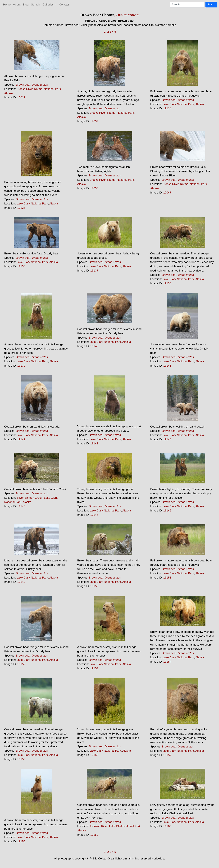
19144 (167, 439)
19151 (167, 578)
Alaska (9, 93)
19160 (167, 826)
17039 (94, 121)
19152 (21, 664)
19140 (94, 346)
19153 (94, 668)
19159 (94, 835)
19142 (21, 439)
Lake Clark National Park (178, 104)
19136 (21, 266)
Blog (26, 4)
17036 (94, 188)
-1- (105, 32)
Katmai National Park (48, 89)
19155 (21, 759)
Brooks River (25, 89)
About (17, 4)
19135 (21, 208)
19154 (167, 662)
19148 (167, 510)
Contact (64, 4)
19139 (21, 366)
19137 (94, 271)
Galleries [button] (48, 4)
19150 (94, 586)
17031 (21, 97)
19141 (167, 366)
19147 (94, 515)
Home (7, 4)
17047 (167, 193)
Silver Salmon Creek (30, 498)
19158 (21, 841)
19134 (167, 108)
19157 (167, 755)
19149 (21, 582)
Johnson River (99, 826)
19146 (21, 506)
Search (36, 4)
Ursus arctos (128, 15)
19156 (94, 755)
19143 (94, 443)
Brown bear (23, 85)
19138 (167, 283)
